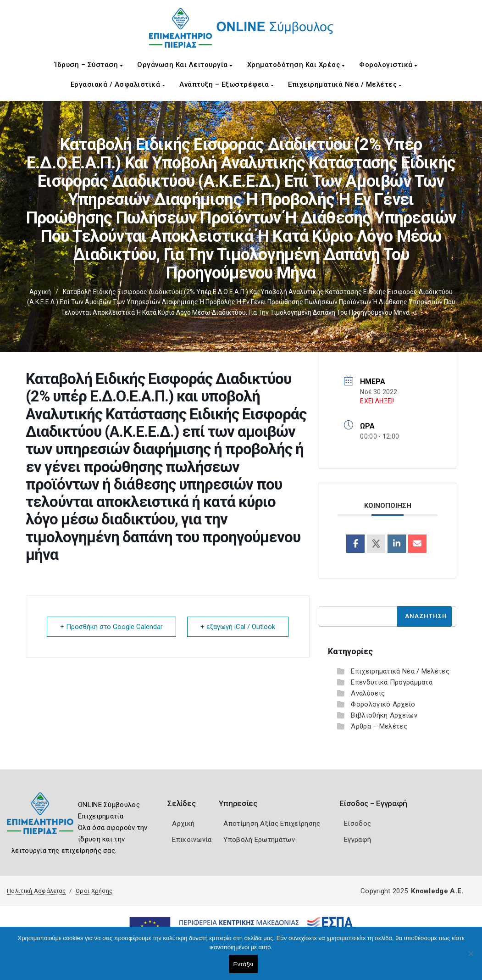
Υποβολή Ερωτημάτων (259, 840)
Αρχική (40, 292)
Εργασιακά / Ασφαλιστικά (118, 84)
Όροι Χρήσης (94, 891)
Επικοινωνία (192, 840)
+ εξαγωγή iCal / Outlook (238, 627)
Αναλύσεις (368, 693)
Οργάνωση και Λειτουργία (185, 65)
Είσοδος (357, 824)
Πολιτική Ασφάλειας (36, 891)
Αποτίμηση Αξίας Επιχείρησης (272, 824)
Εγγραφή (357, 840)
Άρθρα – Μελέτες (379, 726)
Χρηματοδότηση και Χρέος (296, 65)
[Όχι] (471, 958)
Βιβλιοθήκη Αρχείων (384, 715)
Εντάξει (244, 964)
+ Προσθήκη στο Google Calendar (111, 627)
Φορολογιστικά (388, 65)
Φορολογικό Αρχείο (383, 704)
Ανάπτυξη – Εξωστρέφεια (226, 84)
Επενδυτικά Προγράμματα (392, 682)
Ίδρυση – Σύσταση (89, 65)
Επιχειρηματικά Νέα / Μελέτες (345, 84)
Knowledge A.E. (437, 891)
